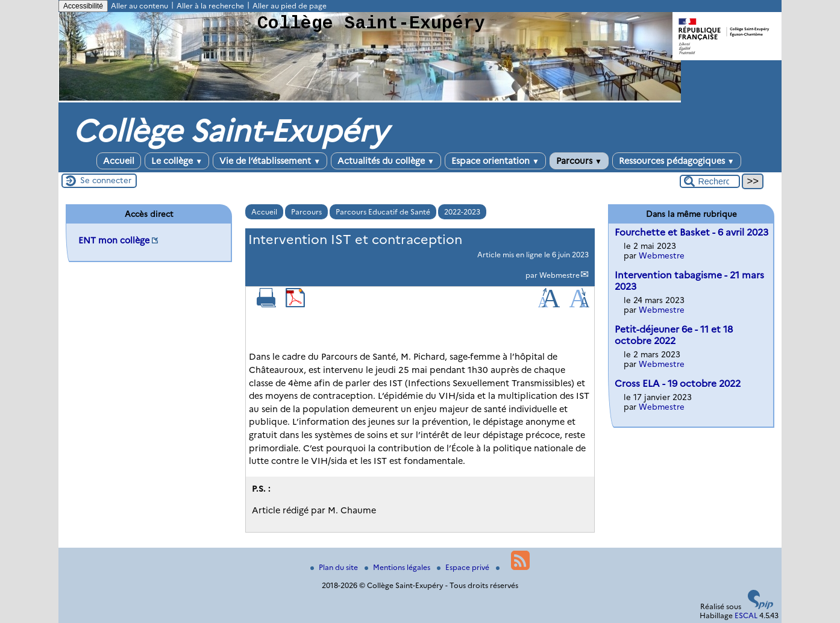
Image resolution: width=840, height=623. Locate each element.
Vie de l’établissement (270, 161)
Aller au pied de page (290, 6)
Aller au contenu (139, 6)
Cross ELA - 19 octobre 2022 (678, 384)
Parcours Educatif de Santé (383, 212)
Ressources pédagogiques (677, 161)
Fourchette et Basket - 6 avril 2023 (691, 232)
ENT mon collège (114, 240)
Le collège (177, 161)
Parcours (579, 161)
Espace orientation (495, 161)
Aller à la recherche (210, 6)
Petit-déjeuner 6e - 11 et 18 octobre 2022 (674, 335)
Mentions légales (398, 567)
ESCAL (746, 615)
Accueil (119, 161)
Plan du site (335, 567)
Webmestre (559, 275)
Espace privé (464, 567)
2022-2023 (462, 212)
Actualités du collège (386, 161)
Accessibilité (83, 6)
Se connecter (106, 180)
